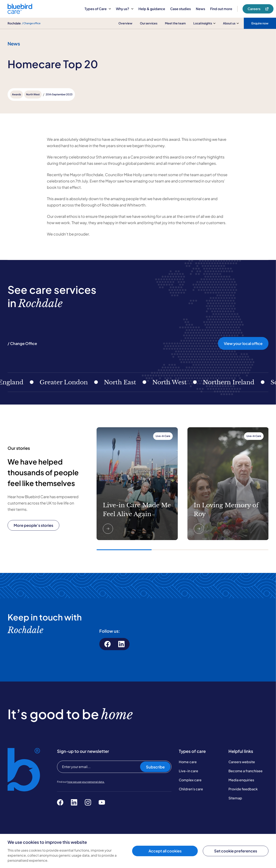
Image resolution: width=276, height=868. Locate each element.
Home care (188, 762)
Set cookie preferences (236, 851)
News (200, 9)
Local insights (204, 23)
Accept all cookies (165, 851)
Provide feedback (243, 789)
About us (231, 23)
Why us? (125, 9)
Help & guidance (152, 9)
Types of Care (98, 9)
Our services (149, 23)
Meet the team (175, 23)
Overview (125, 23)
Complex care (190, 780)
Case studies (180, 9)
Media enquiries (241, 780)
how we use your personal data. (86, 782)
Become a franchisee (245, 771)
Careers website (242, 762)
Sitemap (235, 798)
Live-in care (188, 771)
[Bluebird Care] (20, 12)
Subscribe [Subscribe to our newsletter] (155, 767)
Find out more (221, 9)
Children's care (191, 789)
